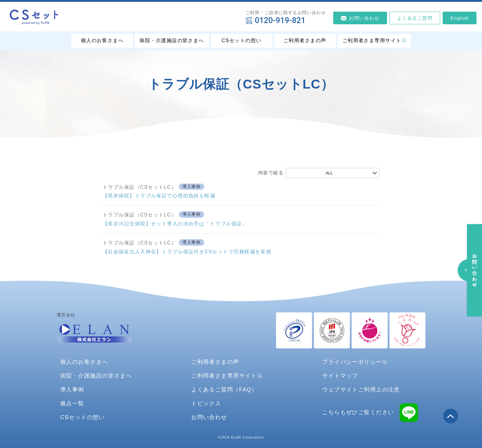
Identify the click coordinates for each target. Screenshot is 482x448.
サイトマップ (340, 376)
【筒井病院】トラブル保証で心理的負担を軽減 (159, 196)
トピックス (206, 403)
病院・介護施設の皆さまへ (172, 40)
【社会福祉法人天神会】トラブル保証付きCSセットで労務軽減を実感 (187, 252)
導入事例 (192, 187)
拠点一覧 (72, 403)
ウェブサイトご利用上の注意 (361, 389)
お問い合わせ (209, 417)
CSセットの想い (242, 40)
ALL (329, 173)
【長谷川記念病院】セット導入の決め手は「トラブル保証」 (175, 224)
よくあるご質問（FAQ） (224, 389)
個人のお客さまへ (102, 40)
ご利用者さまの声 (305, 40)
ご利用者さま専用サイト (372, 40)
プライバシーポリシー (352, 362)
